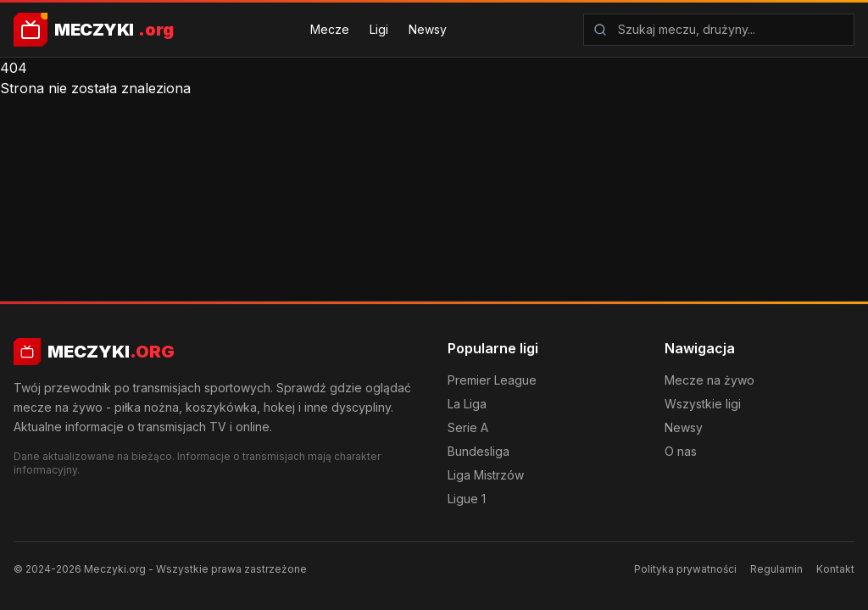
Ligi (379, 29)
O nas (681, 451)
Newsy (428, 29)
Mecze (330, 29)
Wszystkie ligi (703, 404)
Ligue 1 (467, 499)
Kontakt (835, 569)
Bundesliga (479, 451)
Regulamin (776, 569)
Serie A (468, 427)
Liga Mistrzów (486, 475)
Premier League (492, 380)
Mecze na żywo (709, 380)
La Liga (467, 404)
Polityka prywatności (685, 569)
